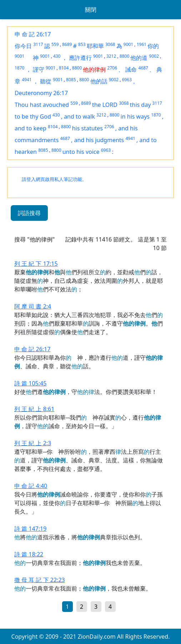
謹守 (39, 69)
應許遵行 (80, 58)
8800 (124, 56)
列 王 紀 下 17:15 (36, 264)
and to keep (31, 128)
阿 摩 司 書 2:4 (33, 306)
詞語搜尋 (29, 213)
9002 (154, 56)
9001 (128, 44)
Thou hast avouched (42, 105)
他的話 (99, 81)
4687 (143, 68)
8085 (71, 80)
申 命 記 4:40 (31, 486)
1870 (19, 68)
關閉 (91, 10)
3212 (111, 56)
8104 (64, 68)
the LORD (105, 105)
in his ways (135, 116)
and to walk (79, 116)
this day (140, 105)
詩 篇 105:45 (30, 383)
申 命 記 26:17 (33, 34)
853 (82, 44)
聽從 (46, 81)
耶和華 (95, 46)
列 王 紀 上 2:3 (33, 443)
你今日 (23, 46)
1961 (142, 44)
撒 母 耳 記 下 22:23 (40, 580)
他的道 (139, 58)
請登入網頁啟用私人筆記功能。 (54, 179)
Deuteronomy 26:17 (41, 93)
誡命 (131, 69)
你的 (153, 46)
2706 (112, 68)
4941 (27, 80)
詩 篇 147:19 (30, 529)
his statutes (87, 128)
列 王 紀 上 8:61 (34, 409)
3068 (110, 44)
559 (55, 44)
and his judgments (99, 140)
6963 (127, 80)
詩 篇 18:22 (29, 554)
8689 (67, 44)
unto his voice (81, 152)
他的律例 (94, 69)
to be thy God (33, 116)
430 (57, 56)
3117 (38, 44)
